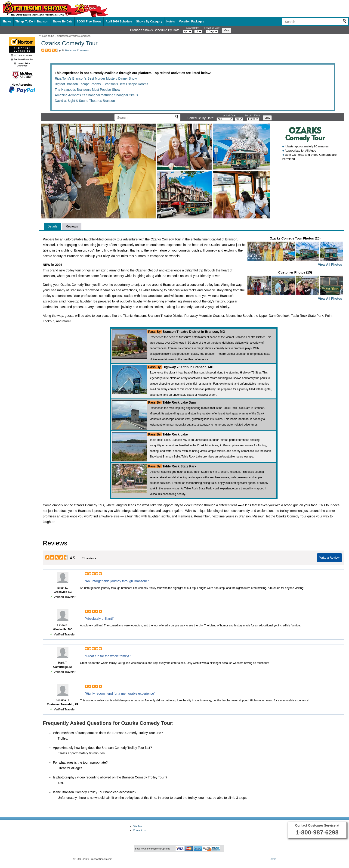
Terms (273, 859)
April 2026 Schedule (119, 22)
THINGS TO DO (47, 36)
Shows (7, 22)
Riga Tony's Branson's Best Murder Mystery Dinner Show (96, 78)
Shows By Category (149, 22)
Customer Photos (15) (295, 286)
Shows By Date (62, 22)
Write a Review (329, 558)
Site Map (138, 826)
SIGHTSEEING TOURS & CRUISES (74, 36)
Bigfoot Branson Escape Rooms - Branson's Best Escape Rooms (101, 84)
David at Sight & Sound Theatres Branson (85, 101)
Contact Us (139, 830)
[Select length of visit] (212, 32)
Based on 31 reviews (77, 50)
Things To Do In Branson (32, 22)
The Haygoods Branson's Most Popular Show (87, 90)
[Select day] (198, 32)
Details (52, 226)
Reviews (72, 226)
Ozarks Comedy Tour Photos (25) (295, 252)
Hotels (171, 22)
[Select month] (187, 32)
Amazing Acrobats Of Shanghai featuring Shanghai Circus (96, 95)
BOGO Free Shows (89, 22)
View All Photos (330, 264)
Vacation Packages (191, 22)
